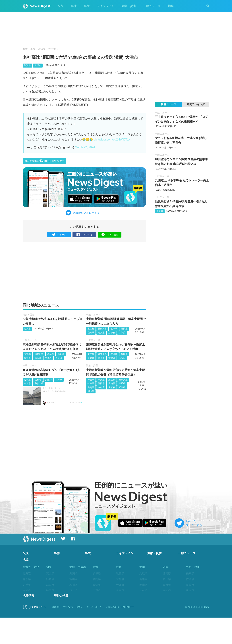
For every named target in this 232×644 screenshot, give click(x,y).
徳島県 (167, 573)
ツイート (59, 235)
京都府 (112, 333)
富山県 (73, 579)
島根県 (143, 579)
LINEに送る (110, 235)
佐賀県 (190, 579)
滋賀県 (42, 49)
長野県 (73, 602)
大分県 (190, 596)
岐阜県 (114, 329)
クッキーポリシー (95, 633)
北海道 (27, 573)
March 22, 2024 (85, 147)
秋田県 (27, 596)
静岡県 (124, 329)
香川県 (167, 579)
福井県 (73, 591)
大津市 (52, 49)
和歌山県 (39, 384)
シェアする (84, 235)
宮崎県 (190, 602)
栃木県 (50, 579)
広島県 (143, 591)
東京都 (91, 329)
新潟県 (73, 573)
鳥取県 (143, 573)
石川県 (73, 585)
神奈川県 (102, 329)
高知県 (167, 591)
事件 (74, 6)
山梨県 (73, 596)
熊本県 (190, 591)
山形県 (27, 602)
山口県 (143, 596)
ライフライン (105, 6)
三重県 (122, 384)
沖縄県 (190, 614)
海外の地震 (61, 622)
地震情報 (28, 622)
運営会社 (56, 633)
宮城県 (27, 591)
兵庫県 (59, 380)
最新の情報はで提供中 (44, 161)
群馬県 (50, 585)
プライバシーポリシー (74, 633)
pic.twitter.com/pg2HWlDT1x (112, 140)
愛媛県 (167, 585)
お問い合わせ (113, 633)
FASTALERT (128, 633)
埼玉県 (91, 380)
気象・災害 (129, 6)
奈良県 (27, 384)
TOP (25, 49)
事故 (87, 6)
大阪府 (122, 333)
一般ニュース (152, 6)
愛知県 (91, 333)
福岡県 (190, 573)
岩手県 (27, 585)
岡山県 (91, 391)
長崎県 (190, 585)
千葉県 (101, 380)
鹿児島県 (191, 608)
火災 (61, 6)
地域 (171, 6)
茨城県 (50, 573)
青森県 (27, 579)
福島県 (27, 608)
